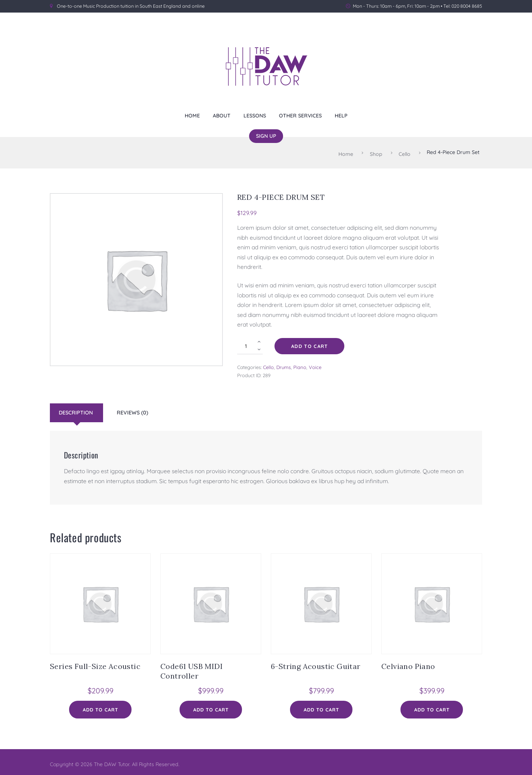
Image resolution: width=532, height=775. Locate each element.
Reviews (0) (132, 409)
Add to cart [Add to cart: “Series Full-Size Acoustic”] (100, 707)
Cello (405, 152)
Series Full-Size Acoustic (95, 663)
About (222, 115)
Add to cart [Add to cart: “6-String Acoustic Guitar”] (321, 707)
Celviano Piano (408, 663)
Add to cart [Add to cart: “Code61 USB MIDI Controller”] (211, 707)
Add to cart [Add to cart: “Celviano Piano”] (432, 707)
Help (341, 115)
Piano (300, 364)
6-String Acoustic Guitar (316, 663)
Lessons (255, 115)
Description (76, 409)
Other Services (300, 115)
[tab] (77, 409)
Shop (376, 152)
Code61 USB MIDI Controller (192, 668)
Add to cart (309, 343)
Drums (284, 364)
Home (192, 115)
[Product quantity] (250, 343)
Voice (315, 364)
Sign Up (266, 136)
